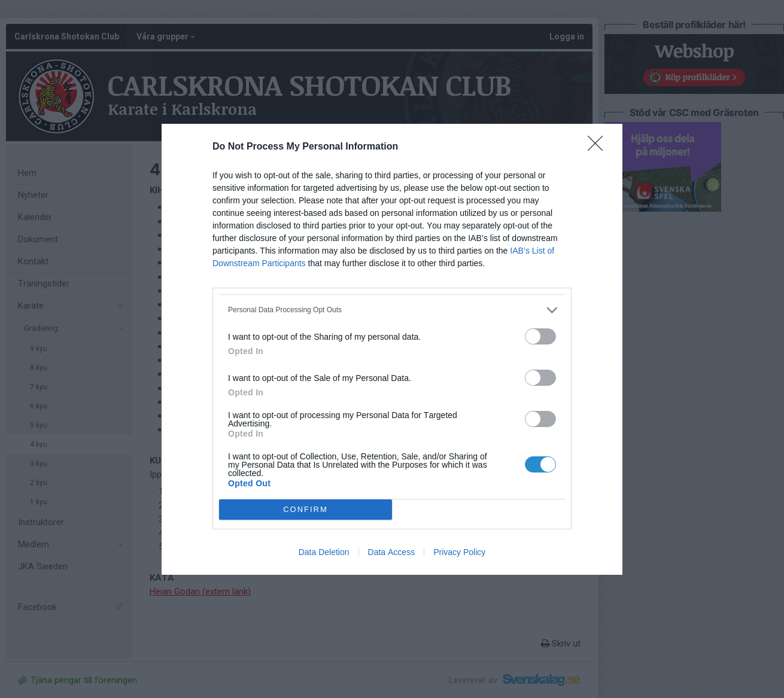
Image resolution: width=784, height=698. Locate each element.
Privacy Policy (459, 552)
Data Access (392, 552)
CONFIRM (306, 509)
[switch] (540, 336)
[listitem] (392, 310)
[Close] (599, 147)
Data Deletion (324, 552)
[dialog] (392, 349)
